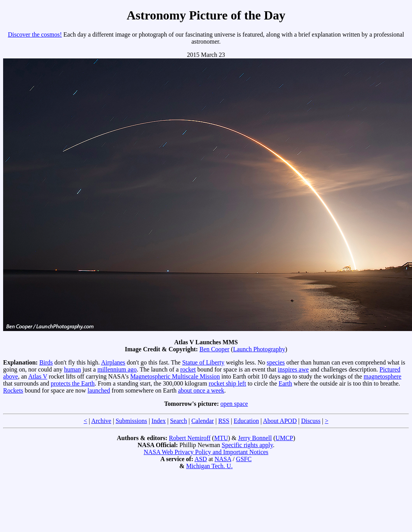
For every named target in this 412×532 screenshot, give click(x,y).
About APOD (280, 421)
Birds (46, 362)
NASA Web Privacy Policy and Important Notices (206, 452)
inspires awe (293, 369)
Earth (285, 383)
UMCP (284, 438)
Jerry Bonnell (255, 438)
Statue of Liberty (203, 362)
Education (246, 421)
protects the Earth (73, 383)
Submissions (131, 421)
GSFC (244, 459)
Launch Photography (259, 349)
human (72, 369)
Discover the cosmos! (35, 34)
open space (234, 404)
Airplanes (113, 362)
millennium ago (117, 369)
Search (179, 421)
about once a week (201, 390)
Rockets (13, 390)
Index (158, 421)
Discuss (311, 421)
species (276, 362)
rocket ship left (227, 383)
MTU (221, 438)
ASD (201, 459)
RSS (224, 421)
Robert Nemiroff (190, 438)
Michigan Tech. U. (209, 466)
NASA (223, 459)
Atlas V (38, 376)
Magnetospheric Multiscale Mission (175, 376)
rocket (188, 369)
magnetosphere (383, 376)
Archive (101, 421)
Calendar (202, 421)
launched (99, 390)
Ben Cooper (214, 349)
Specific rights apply (247, 445)
